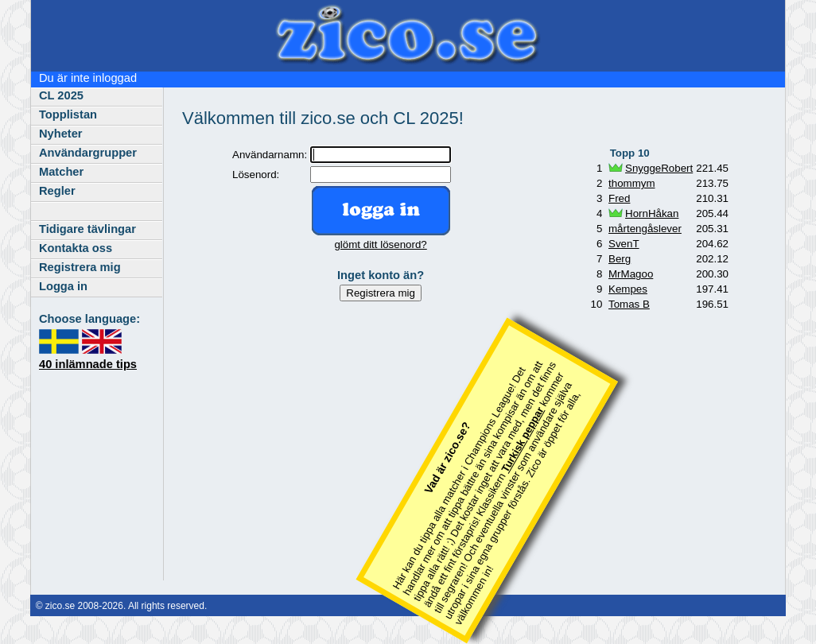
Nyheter (61, 134)
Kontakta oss (76, 248)
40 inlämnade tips (88, 364)
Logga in (63, 286)
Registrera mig (80, 267)
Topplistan (68, 114)
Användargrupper (88, 153)
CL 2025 (61, 95)
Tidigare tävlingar (87, 229)
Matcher (61, 172)
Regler (57, 191)
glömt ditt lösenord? (380, 244)
